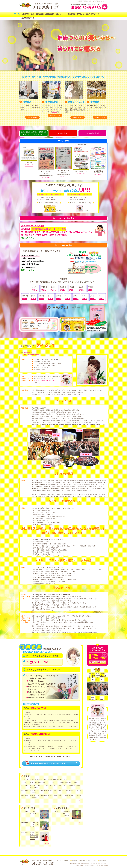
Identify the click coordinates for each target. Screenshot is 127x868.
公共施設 (40, 14)
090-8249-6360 (29, 352)
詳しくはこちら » (29, 164)
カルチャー (61, 14)
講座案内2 (75, 860)
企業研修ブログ (28, 18)
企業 (32, 14)
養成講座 (71, 14)
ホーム (17, 14)
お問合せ (81, 14)
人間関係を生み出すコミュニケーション (67, 813)
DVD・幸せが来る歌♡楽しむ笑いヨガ (45, 381)
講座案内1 (66, 860)
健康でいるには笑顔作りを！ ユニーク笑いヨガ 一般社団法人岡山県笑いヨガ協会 (54, 782)
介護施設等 (50, 14)
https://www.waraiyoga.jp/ (31, 354)
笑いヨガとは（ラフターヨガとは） (34, 824)
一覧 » (79, 800)
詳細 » (34, 290)
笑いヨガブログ (93, 14)
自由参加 (25, 14)
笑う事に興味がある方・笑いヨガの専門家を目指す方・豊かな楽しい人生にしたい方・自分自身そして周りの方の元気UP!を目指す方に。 (57, 232)
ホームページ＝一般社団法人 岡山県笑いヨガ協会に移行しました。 (49, 779)
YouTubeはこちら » (29, 166)
